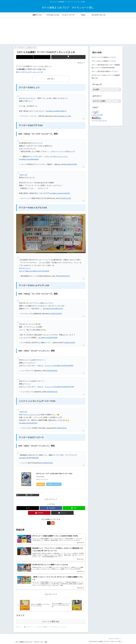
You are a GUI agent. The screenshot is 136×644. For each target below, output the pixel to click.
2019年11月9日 (70, 343)
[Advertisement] (68, 32)
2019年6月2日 (62, 428)
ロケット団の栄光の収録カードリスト (105, 71)
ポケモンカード (21, 495)
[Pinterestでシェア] (39, 513)
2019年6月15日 (64, 276)
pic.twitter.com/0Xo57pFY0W (64, 387)
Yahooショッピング (54, 484)
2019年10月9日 (72, 164)
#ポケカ (56, 157)
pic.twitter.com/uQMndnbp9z (29, 159)
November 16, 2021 (64, 116)
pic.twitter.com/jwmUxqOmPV (60, 193)
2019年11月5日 (66, 198)
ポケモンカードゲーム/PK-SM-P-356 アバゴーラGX (54, 474)
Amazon (41, 484)
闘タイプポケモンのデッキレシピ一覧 (29, 72)
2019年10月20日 (56, 314)
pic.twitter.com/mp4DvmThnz (53, 309)
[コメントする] (68, 57)
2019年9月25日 (48, 463)
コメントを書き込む (51, 621)
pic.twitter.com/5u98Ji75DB (48, 338)
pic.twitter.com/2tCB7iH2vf (28, 423)
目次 (49, 79)
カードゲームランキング (99, 120)
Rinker (43, 477)
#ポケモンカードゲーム (27, 98)
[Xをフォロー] (49, 523)
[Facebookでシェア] (51, 508)
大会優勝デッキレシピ (33, 495)
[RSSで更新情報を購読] (53, 523)
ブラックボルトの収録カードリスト (104, 61)
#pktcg (27, 271)
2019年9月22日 (52, 392)
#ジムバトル (63, 157)
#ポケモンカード (25, 268)
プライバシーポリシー (115, 639)
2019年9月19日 (52, 371)
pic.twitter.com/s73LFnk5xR (40, 271)
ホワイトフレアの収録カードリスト (104, 57)
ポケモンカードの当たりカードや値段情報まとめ (106, 77)
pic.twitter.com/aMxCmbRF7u (56, 111)
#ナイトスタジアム (31, 415)
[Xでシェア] (33, 57)
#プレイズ (49, 157)
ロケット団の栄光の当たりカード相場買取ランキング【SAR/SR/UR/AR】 (106, 66)
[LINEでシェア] (74, 508)
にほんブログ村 (97, 115)
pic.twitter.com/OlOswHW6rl (64, 366)
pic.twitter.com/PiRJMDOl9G (29, 458)
